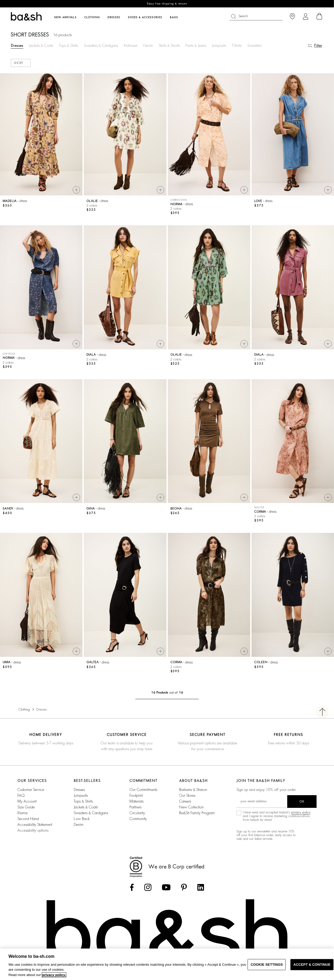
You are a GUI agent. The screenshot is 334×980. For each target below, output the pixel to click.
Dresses (17, 45)
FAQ (21, 795)
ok (302, 802)
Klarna (22, 813)
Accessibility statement (35, 825)
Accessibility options (33, 830)
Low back (82, 819)
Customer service (31, 790)
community (138, 819)
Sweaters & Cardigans (101, 45)
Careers (185, 801)
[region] (167, 964)
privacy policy (301, 812)
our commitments (143, 790)
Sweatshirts (256, 45)
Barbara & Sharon (193, 790)
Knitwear (131, 45)
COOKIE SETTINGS (267, 965)
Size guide (26, 807)
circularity (137, 813)
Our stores (187, 795)
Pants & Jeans (196, 45)
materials (136, 801)
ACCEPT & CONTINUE (312, 965)
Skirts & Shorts (169, 45)
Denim (148, 45)
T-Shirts (237, 45)
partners (135, 807)
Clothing (24, 709)
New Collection (191, 807)
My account (27, 801)
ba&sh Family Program (197, 813)
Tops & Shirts (68, 45)
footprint (136, 795)
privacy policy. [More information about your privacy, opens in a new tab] (54, 975)
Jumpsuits (219, 45)
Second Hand (28, 819)
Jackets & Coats (41, 45)
